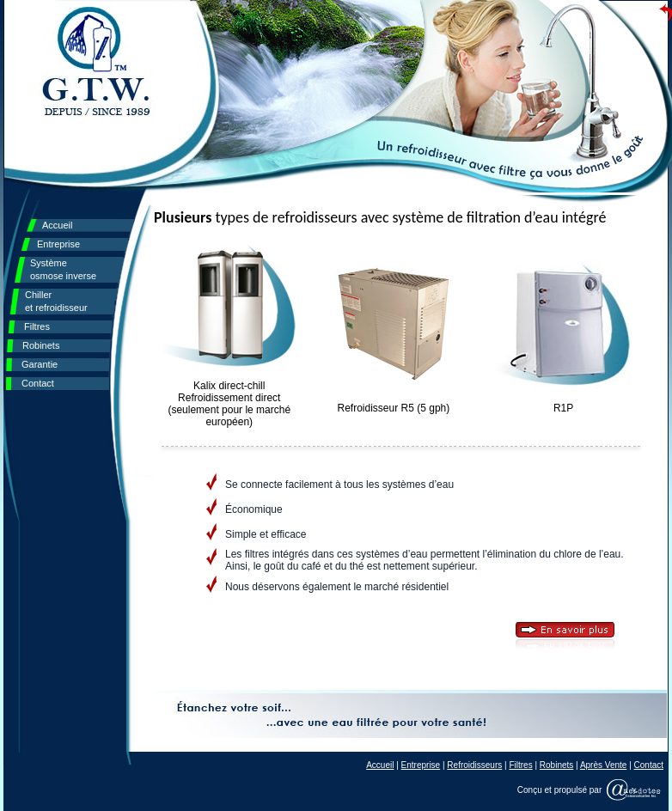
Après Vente (603, 765)
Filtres (37, 326)
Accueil (57, 225)
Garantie (40, 364)
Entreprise (58, 244)
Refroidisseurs (474, 765)
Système (63, 269)
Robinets (41, 345)
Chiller (56, 301)
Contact (38, 383)
